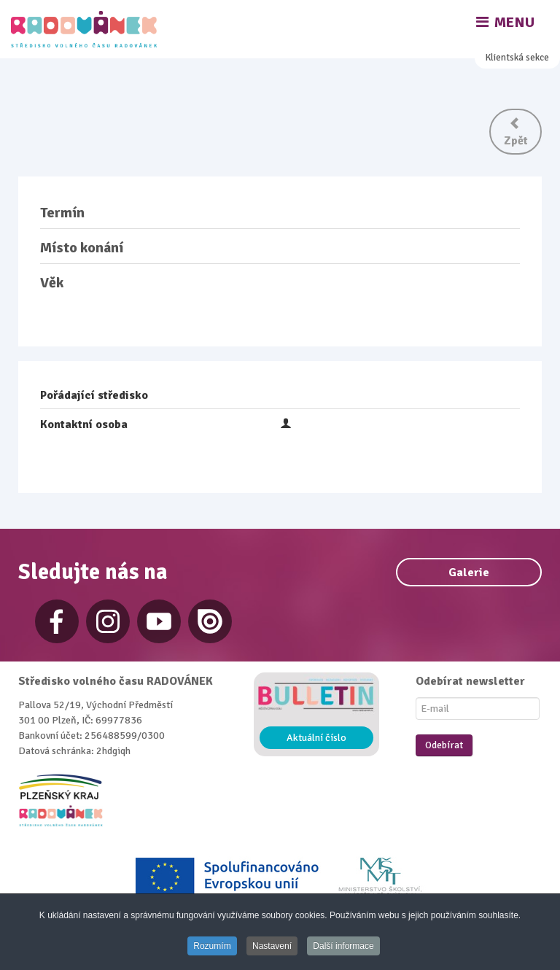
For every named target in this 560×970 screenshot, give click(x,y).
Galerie (469, 573)
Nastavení (272, 946)
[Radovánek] (86, 29)
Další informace (343, 946)
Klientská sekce (517, 58)
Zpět (516, 132)
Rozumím (212, 946)
